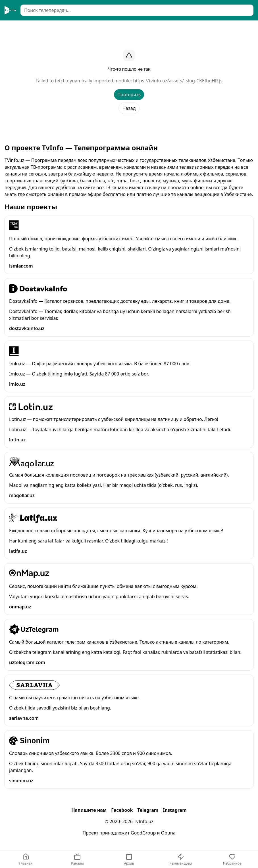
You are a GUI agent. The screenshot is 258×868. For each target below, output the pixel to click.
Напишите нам (89, 810)
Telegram (148, 810)
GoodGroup (143, 833)
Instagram (175, 810)
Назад (129, 108)
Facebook (122, 810)
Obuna (168, 833)
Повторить (129, 95)
